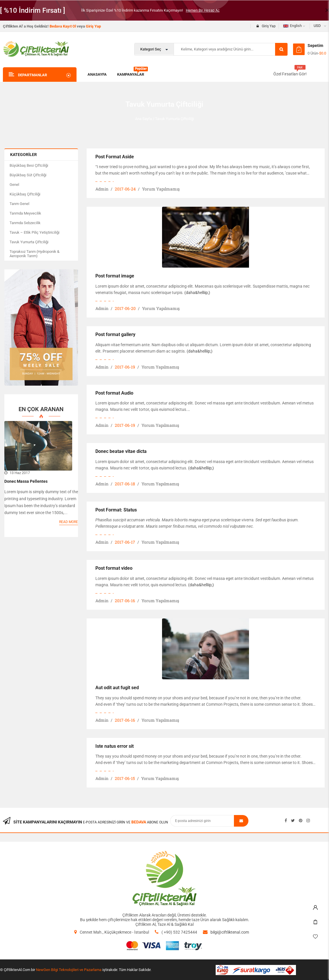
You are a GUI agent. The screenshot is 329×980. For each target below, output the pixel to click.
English (292, 26)
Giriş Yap (93, 26)
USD (317, 26)
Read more (69, 522)
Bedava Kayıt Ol (63, 26)
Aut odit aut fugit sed (117, 688)
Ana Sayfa (143, 119)
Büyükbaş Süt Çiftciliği (28, 175)
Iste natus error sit (114, 746)
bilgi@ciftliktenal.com (230, 932)
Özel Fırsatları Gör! (290, 74)
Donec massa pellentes (26, 481)
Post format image (115, 276)
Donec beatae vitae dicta (121, 451)
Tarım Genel (19, 204)
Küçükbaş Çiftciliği (25, 194)
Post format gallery (115, 334)
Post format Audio (114, 393)
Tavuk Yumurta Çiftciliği (29, 242)
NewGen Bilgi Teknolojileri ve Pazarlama (69, 970)
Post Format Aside (115, 157)
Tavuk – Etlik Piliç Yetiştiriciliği (34, 232)
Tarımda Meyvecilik (25, 213)
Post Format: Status (116, 510)
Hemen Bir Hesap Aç (203, 10)
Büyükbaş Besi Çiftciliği (29, 165)
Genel (14, 185)
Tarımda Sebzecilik (25, 223)
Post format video (114, 568)
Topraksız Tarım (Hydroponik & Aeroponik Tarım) (34, 254)
